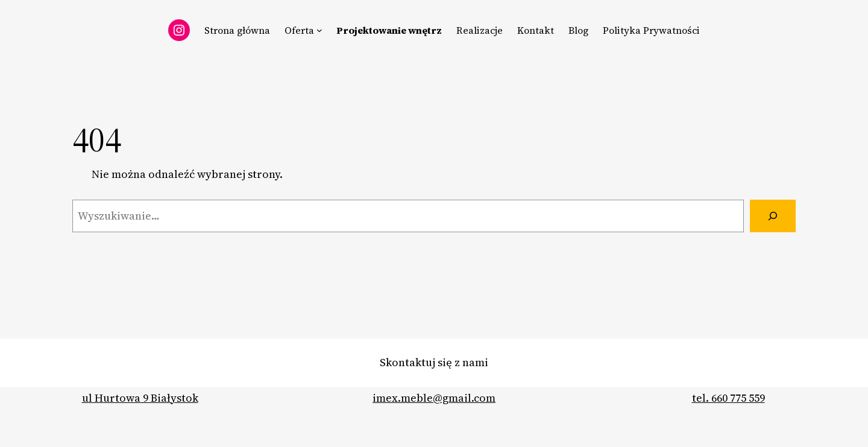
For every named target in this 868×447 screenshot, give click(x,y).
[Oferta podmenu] (319, 30)
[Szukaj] (773, 216)
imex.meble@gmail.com (434, 398)
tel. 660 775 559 (728, 398)
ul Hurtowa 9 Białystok (140, 398)
